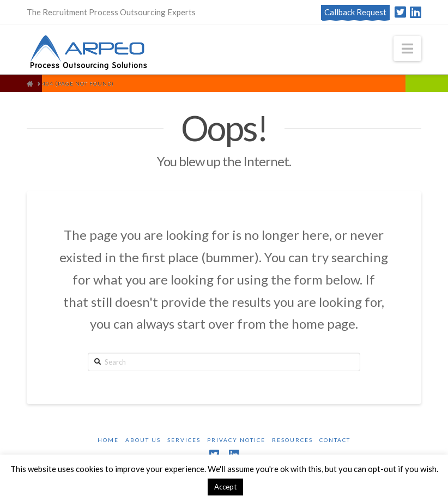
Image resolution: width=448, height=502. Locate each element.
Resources (292, 440)
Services (184, 440)
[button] (407, 49)
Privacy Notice (236, 440)
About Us (143, 440)
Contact (335, 440)
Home (108, 440)
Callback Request (355, 12)
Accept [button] (225, 487)
